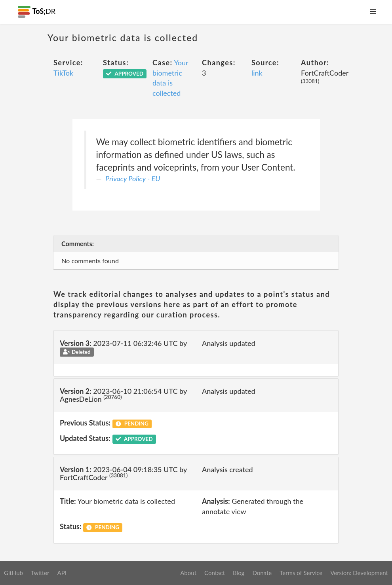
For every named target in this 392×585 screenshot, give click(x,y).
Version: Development (359, 573)
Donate (262, 573)
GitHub (13, 573)
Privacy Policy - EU (133, 179)
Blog (239, 573)
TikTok (63, 73)
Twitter (40, 573)
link (257, 73)
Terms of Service (301, 573)
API (62, 573)
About (188, 573)
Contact (215, 573)
